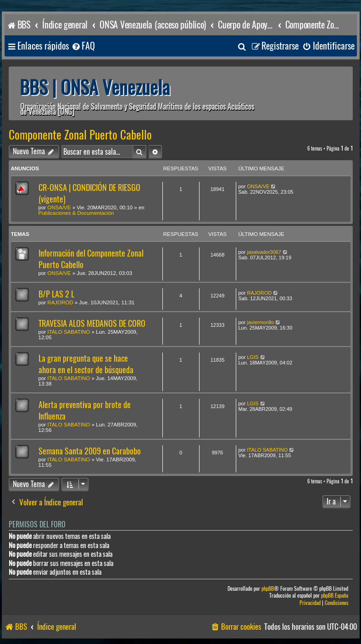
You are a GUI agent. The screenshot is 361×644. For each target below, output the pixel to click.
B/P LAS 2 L (56, 294)
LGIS (253, 357)
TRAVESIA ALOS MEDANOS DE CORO (92, 323)
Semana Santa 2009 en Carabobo (90, 451)
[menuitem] (83, 46)
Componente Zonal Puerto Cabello (80, 135)
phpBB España (335, 596)
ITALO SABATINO (69, 332)
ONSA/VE (59, 207)
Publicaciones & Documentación (76, 213)
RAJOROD (60, 302)
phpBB (268, 589)
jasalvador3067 (264, 252)
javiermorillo (260, 322)
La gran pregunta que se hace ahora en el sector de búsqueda (86, 364)
